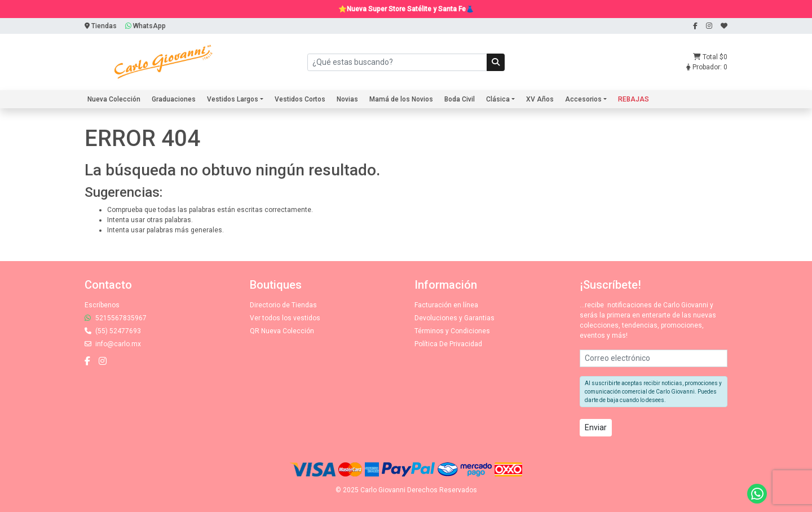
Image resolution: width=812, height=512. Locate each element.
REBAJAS (634, 99)
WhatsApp (145, 26)
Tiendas (101, 26)
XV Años (540, 99)
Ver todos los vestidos (285, 318)
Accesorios (583, 99)
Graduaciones (174, 99)
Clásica (498, 99)
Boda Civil (460, 99)
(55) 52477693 (113, 331)
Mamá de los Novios (401, 99)
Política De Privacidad (448, 344)
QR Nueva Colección (282, 331)
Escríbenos (102, 305)
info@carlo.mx (113, 344)
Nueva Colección (114, 99)
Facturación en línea (446, 305)
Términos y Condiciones (452, 331)
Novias (347, 99)
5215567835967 (116, 318)
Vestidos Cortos (300, 99)
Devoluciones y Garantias (454, 318)
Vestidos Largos (233, 99)
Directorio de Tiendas (283, 305)
